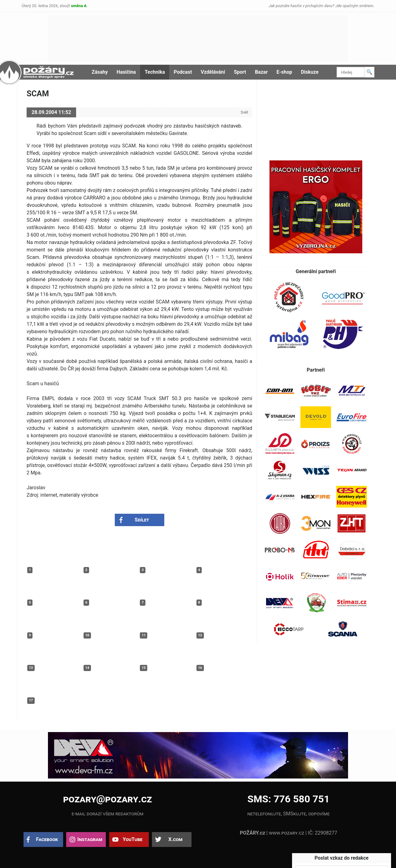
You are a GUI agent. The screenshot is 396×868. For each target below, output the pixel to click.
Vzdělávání (213, 72)
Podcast (183, 72)
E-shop (284, 72)
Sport (240, 72)
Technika (155, 72)
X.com (175, 839)
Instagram (90, 839)
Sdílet (142, 520)
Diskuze (310, 72)
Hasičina (126, 72)
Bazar (261, 72)
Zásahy (100, 72)
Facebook (47, 839)
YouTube (133, 839)
